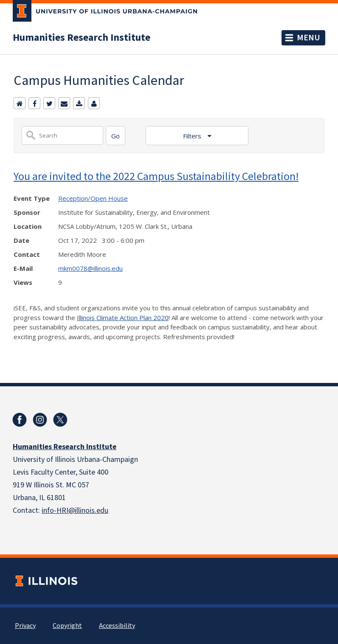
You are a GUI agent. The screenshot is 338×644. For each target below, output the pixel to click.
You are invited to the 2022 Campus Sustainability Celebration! (156, 176)
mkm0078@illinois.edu (90, 268)
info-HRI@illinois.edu (75, 510)
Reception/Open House (93, 198)
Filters (193, 136)
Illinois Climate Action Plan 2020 (123, 318)
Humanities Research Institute (82, 38)
